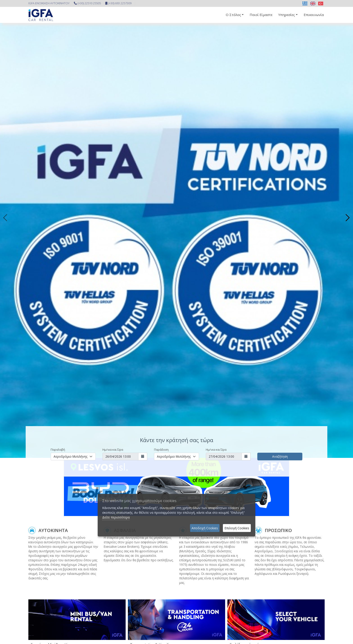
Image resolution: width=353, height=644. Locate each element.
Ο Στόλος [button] (233, 15)
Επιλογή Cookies (237, 528)
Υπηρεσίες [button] (287, 15)
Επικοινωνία (314, 15)
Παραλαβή (58, 450)
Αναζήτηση (280, 456)
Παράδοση (161, 450)
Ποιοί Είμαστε (261, 15)
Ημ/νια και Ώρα (113, 450)
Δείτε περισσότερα (116, 517)
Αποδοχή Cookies (205, 528)
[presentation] (6, 218)
